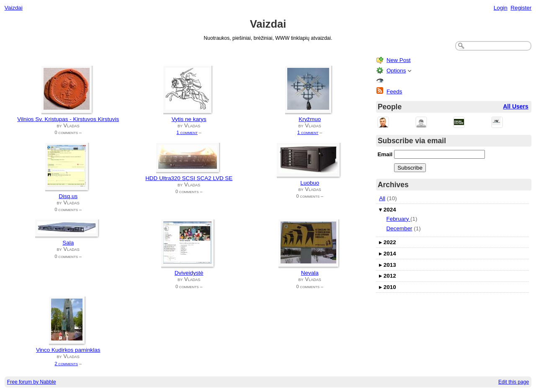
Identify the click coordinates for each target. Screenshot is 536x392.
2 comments (66, 364)
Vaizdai (14, 8)
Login (501, 8)
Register (521, 8)
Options (396, 71)
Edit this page (514, 382)
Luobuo (310, 183)
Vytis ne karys (189, 119)
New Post (399, 60)
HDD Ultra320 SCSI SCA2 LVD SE (189, 178)
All (382, 198)
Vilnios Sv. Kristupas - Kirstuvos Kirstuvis (68, 119)
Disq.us (68, 196)
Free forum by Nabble (32, 382)
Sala (68, 243)
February (399, 219)
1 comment (187, 132)
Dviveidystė (189, 273)
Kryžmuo (310, 119)
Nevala (310, 273)
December (399, 228)
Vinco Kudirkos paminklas (68, 350)
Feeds (394, 92)
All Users (516, 106)
